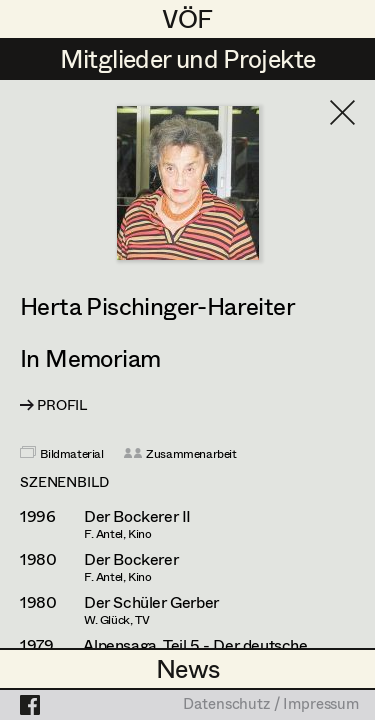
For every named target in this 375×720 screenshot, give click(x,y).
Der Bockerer (131, 559)
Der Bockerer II (137, 516)
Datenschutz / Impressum (271, 705)
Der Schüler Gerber (151, 602)
